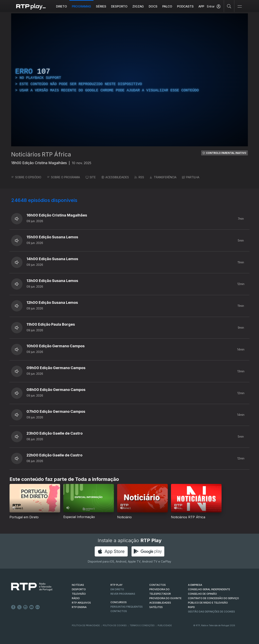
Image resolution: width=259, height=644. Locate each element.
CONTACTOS (158, 585)
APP (201, 6)
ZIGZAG (138, 6)
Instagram (25, 607)
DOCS (153, 6)
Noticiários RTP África (41, 154)
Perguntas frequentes (127, 607)
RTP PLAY (117, 585)
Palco (167, 6)
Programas (81, 6)
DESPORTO (79, 589)
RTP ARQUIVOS (81, 603)
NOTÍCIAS (78, 585)
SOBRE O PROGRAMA (63, 177)
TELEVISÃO (79, 594)
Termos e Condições (142, 625)
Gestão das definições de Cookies (211, 612)
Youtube (32, 607)
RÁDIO (76, 598)
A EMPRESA (195, 585)
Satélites (156, 607)
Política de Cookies (115, 625)
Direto (62, 6)
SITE (91, 177)
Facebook (13, 607)
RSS (139, 177)
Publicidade (165, 625)
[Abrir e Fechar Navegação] (240, 7)
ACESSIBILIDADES (115, 177)
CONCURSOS (119, 602)
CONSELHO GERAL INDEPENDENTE (209, 589)
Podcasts (185, 6)
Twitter (19, 607)
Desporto (119, 6)
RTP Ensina (79, 607)
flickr (38, 607)
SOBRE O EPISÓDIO (26, 177)
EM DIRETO (117, 589)
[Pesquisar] (229, 6)
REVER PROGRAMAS (123, 594)
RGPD (191, 607)
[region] (129, 80)
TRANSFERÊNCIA (163, 177)
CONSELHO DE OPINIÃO (202, 594)
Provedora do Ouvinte (165, 598)
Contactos (119, 611)
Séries (101, 6)
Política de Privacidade (86, 625)
